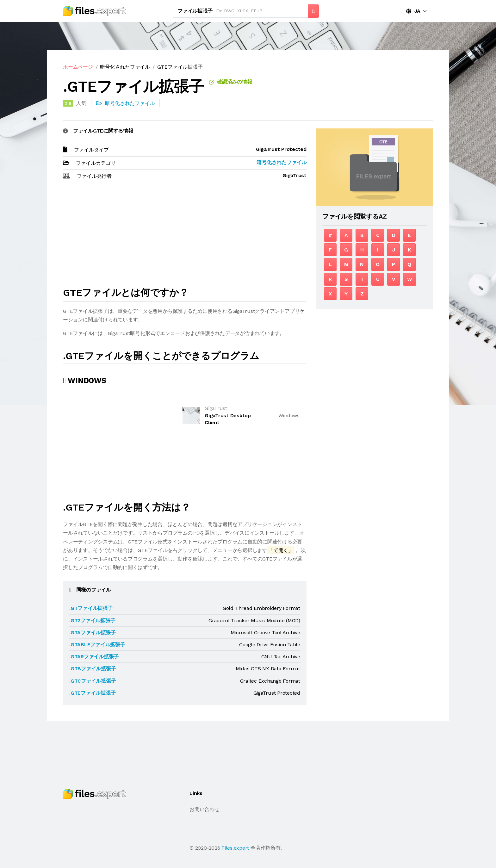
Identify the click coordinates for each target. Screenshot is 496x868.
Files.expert (235, 848)
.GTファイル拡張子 (91, 608)
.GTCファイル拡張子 (93, 681)
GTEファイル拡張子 (180, 67)
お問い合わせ (205, 809)
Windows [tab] (85, 381)
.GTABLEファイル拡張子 (97, 645)
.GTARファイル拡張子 (94, 657)
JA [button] (413, 11)
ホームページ (78, 67)
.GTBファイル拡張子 (93, 669)
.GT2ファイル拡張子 (92, 620)
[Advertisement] (185, 236)
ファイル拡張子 (195, 11)
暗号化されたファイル (125, 67)
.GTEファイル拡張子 (92, 693)
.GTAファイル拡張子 (92, 632)
